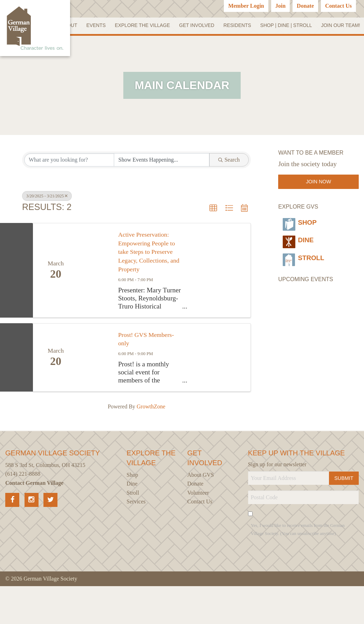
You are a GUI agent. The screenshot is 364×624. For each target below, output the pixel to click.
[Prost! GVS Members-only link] (95, 394)
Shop (300, 240)
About (117, 26)
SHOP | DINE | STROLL (334, 26)
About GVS (201, 513)
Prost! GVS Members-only (139, 376)
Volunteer (198, 531)
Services (136, 539)
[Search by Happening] (162, 180)
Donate (305, 6)
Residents (285, 26)
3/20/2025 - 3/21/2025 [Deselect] (47, 216)
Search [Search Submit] (229, 180)
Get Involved (245, 26)
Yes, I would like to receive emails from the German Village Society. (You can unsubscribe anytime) (298, 567)
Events (144, 26)
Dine (298, 254)
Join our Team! (340, 45)
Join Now (318, 202)
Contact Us (338, 6)
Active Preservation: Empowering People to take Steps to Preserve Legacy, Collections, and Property (147, 280)
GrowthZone (151, 444)
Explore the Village (190, 26)
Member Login (246, 6)
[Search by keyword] (69, 180)
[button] (213, 229)
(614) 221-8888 (23, 512)
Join (280, 6)
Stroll (305, 268)
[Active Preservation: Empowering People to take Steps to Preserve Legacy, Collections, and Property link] (95, 298)
